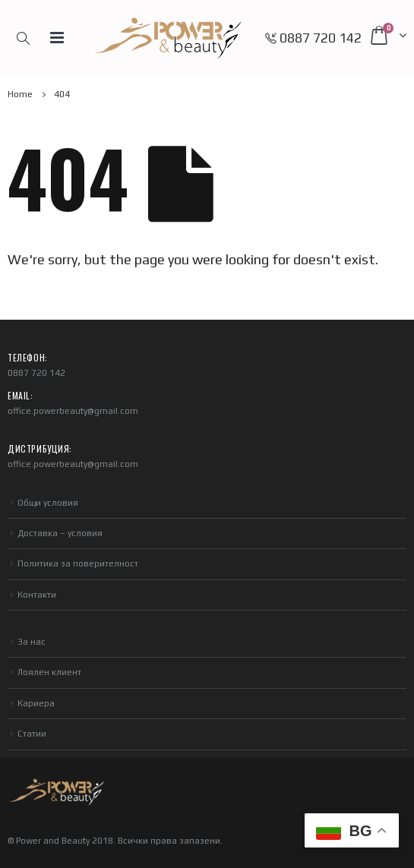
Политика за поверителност (78, 563)
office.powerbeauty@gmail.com (73, 411)
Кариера (36, 703)
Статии (32, 734)
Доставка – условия (60, 533)
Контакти (37, 595)
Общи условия (48, 503)
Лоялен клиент (49, 672)
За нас (32, 642)
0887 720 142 (321, 38)
